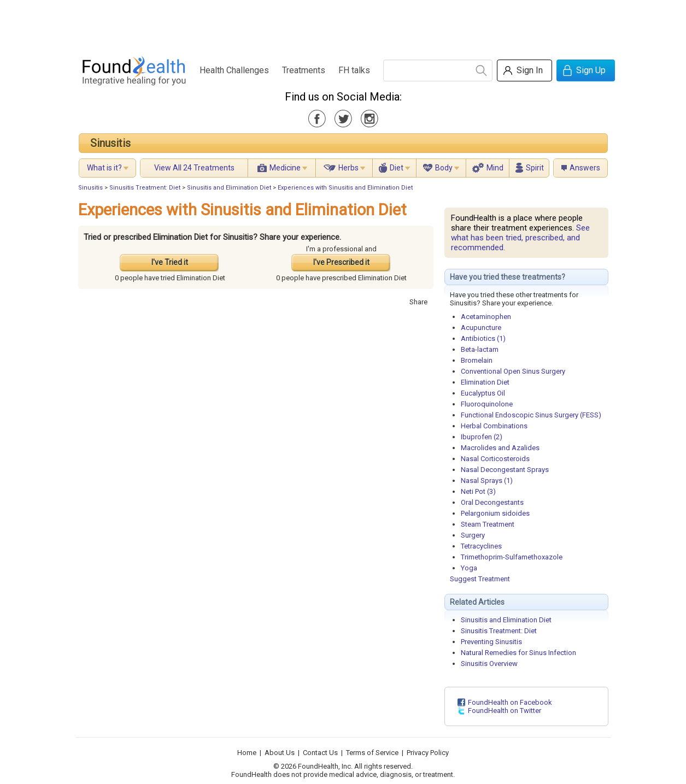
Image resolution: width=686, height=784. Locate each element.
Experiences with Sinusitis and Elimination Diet (345, 188)
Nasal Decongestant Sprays (505, 470)
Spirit (535, 168)
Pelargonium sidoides (495, 513)
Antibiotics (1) (483, 338)
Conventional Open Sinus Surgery (513, 371)
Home (247, 753)
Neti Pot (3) (478, 491)
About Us (280, 753)
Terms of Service (372, 753)
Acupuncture (481, 328)
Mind (495, 168)
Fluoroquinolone (487, 404)
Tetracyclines (481, 546)
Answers (585, 168)
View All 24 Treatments (194, 168)
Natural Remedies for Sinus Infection (518, 653)
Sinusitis (110, 143)
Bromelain (477, 360)
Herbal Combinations (494, 426)
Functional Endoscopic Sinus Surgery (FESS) (531, 415)
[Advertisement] (343, 25)
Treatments (304, 70)
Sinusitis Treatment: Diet (145, 188)
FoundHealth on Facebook (510, 702)
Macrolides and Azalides (500, 448)
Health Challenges (234, 70)
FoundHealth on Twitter (505, 711)
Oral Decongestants (492, 502)
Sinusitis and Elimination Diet (229, 188)
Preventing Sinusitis (491, 642)
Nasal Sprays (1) (487, 481)
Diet (397, 168)
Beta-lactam (480, 349)
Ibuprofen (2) (482, 437)
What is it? (104, 168)
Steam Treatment (488, 524)
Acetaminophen (486, 317)
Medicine (285, 168)
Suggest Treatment (480, 579)
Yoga (469, 568)
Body (444, 168)
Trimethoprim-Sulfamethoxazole (512, 557)
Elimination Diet (485, 382)
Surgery (473, 535)
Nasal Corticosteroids (495, 459)
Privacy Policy (428, 753)
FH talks (354, 70)
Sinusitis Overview (489, 664)
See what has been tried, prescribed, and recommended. (520, 238)
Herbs (348, 168)
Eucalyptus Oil (483, 393)
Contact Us (320, 753)
